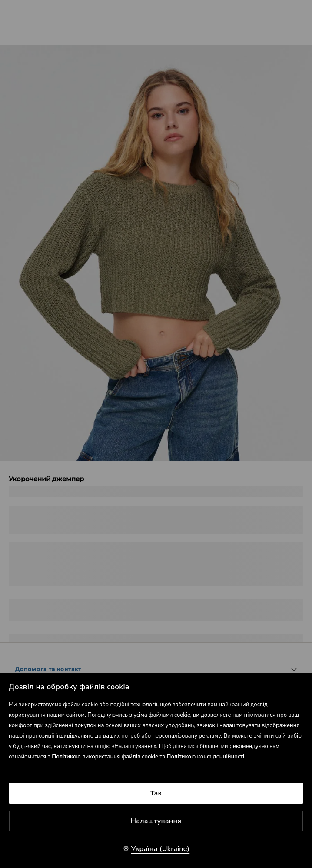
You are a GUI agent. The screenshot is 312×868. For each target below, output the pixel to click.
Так (156, 793)
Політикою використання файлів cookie (105, 757)
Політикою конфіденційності (206, 757)
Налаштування (156, 821)
